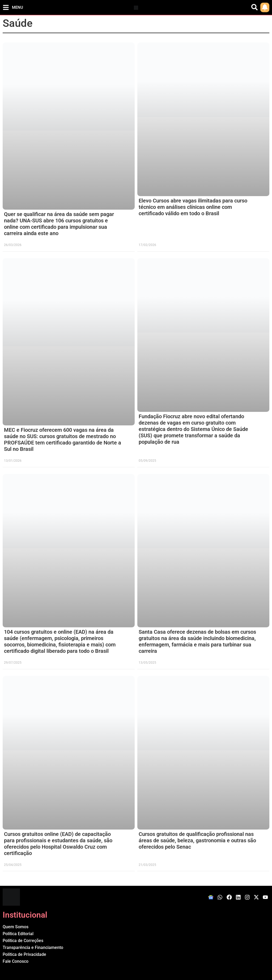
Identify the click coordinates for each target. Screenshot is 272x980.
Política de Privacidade (24, 954)
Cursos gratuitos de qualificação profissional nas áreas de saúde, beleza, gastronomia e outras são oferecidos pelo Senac (197, 840)
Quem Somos (16, 927)
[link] (265, 7)
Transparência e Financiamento (33, 947)
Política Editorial (18, 934)
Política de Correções (23, 941)
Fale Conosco (16, 961)
